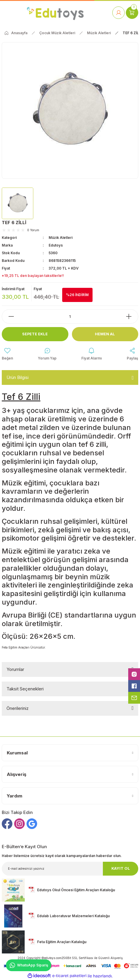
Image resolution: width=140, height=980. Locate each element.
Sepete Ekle (35, 334)
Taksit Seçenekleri (25, 689)
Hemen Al (105, 334)
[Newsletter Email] (70, 869)
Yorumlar (15, 669)
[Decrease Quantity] (8, 316)
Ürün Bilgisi (18, 377)
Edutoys (56, 245)
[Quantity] (70, 316)
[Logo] (55, 13)
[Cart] (132, 13)
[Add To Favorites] (7, 354)
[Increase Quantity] (132, 316)
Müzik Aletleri (61, 238)
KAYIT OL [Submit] (121, 868)
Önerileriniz (18, 708)
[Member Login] (118, 13)
